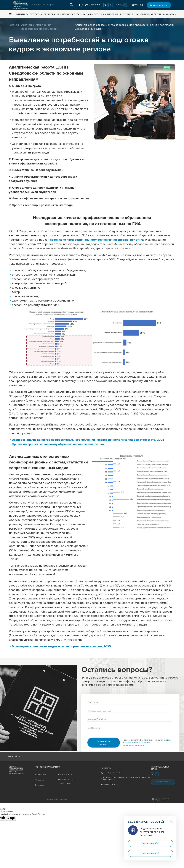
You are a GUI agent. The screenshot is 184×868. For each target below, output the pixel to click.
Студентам (40, 780)
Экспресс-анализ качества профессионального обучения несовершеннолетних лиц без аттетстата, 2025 (88, 440)
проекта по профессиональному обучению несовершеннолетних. (97, 240)
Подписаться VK (150, 843)
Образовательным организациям (67, 781)
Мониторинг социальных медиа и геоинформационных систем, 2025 (61, 646)
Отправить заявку (104, 743)
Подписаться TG (151, 853)
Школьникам (41, 775)
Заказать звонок (163, 782)
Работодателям (65, 775)
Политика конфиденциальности (58, 799)
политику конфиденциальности (136, 744)
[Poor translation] (11, 818)
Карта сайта (14, 756)
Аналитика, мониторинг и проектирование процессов (39, 27)
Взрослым (40, 785)
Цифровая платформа (159, 5)
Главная (14, 25)
